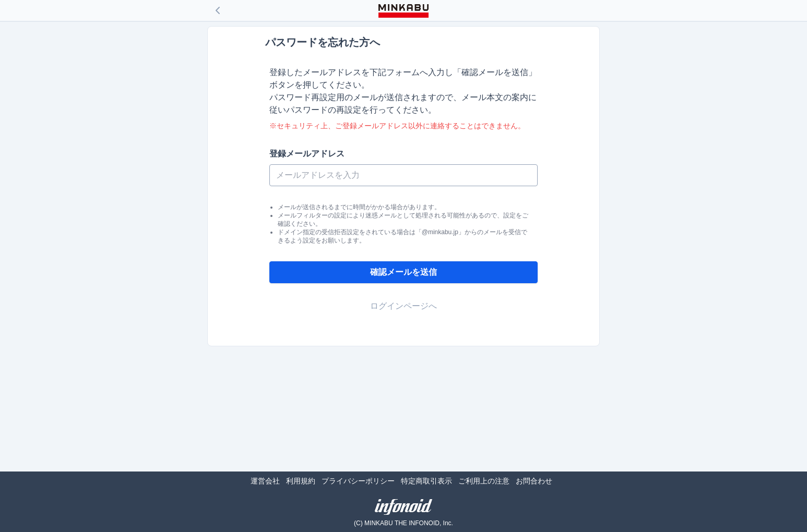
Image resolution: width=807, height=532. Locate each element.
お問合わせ (534, 481)
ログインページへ (403, 306)
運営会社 (265, 481)
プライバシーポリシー (358, 481)
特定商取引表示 (426, 481)
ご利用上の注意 (484, 481)
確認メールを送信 (403, 272)
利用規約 (301, 481)
